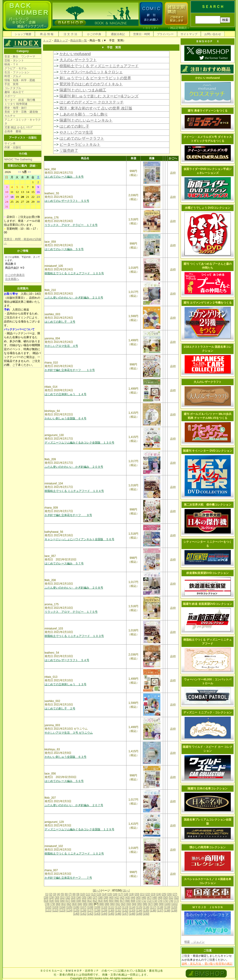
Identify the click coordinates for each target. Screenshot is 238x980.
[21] (142, 894)
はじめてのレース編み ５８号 (64, 177)
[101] (174, 904)
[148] (132, 914)
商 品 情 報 (47, 34)
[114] (132, 907)
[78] (47, 904)
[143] (97, 914)
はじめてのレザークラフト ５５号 (67, 201)
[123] (62, 910)
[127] (90, 910)
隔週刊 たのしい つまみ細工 (83, 90)
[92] (123, 904)
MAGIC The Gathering (18, 159)
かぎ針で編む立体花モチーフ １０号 (70, 370)
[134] (139, 910)
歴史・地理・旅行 (16, 108)
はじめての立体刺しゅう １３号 (66, 684)
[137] (160, 910)
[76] (171, 901)
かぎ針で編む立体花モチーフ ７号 (68, 878)
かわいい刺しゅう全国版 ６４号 (66, 418)
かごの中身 (94, 34)
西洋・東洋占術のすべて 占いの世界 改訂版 (96, 108)
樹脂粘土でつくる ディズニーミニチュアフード (99, 66)
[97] (150, 904)
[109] (97, 907)
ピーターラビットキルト (80, 144)
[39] (106, 897)
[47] (149, 897)
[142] (90, 914)
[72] (149, 901)
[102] (48, 907)
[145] (111, 914)
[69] (133, 901)
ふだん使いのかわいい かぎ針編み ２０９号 (74, 467)
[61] (89, 901)
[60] (84, 901)
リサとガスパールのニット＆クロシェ (91, 72)
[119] (167, 907)
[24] (159, 894)
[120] (174, 907)
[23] (153, 894)
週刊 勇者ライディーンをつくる (207, 111)
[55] (57, 901)
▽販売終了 (69, 151)
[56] (62, 901)
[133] (132, 910)
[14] (104, 894)
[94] (134, 904)
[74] (160, 901)
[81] (63, 904)
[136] (153, 910)
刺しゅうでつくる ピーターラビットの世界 (95, 78)
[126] (83, 910)
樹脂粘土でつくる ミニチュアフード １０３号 (74, 636)
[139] (174, 910)
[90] (112, 904)
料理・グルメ (13, 76)
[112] (118, 907)
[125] (76, 910)
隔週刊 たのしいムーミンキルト (86, 120)
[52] (176, 897)
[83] (74, 904)
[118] (160, 907)
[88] (102, 904)
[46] (144, 897)
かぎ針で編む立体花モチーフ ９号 (68, 515)
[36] (89, 897)
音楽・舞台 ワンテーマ (20, 56)
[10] (83, 894)
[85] (85, 904)
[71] (144, 901)
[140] (76, 914)
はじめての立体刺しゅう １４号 (66, 394)
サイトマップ (189, 34)
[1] (47, 894)
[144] (104, 914)
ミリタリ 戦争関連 (16, 104)
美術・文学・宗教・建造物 (21, 112)
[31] (62, 897)
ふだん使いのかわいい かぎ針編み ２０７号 (74, 805)
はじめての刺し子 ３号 (60, 322)
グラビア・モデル (16, 68)
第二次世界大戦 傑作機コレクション (208, 505)
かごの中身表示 (15, 275)
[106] (76, 907)
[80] (58, 904)
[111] (111, 907)
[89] (107, 904)
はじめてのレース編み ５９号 (64, 249)
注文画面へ (12, 279)
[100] (167, 904)
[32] (68, 897)
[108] (90, 907)
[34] (79, 897)
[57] (68, 901)
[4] (58, 894)
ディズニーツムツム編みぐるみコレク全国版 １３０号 (79, 443)
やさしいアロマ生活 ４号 (61, 346)
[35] (84, 897)
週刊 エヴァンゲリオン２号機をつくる (207, 303)
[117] (153, 907)
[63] (100, 901)
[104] (62, 907)
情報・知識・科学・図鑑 (20, 80)
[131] (118, 910)
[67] (122, 901)
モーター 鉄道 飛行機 (20, 100)
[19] (131, 894)
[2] (51, 894)
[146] (118, 914)
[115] (139, 907)
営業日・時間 (142, 34)
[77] (176, 901)
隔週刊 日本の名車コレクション (207, 788)
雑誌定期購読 (178, 28)
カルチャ (10, 116)
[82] (69, 904)
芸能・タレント (14, 60)
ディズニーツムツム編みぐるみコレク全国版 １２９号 (79, 829)
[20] (137, 894)
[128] (97, 910)
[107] (83, 907)
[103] (55, 907)
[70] (138, 901)
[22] (148, 894)
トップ (47, 40)
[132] (125, 910)
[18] (126, 894)
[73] (155, 901)
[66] (117, 901)
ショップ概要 (23, 34)
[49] (160, 897)
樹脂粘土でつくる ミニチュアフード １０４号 (74, 491)
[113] (125, 907)
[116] (146, 907)
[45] (138, 897)
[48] (155, 897)
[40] (111, 897)
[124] (69, 910)
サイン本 (10, 143)
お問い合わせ (213, 34)
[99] (161, 904)
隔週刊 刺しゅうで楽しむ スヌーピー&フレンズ (99, 96)
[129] (104, 910)
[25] (164, 894)
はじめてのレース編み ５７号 (64, 563)
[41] (117, 897)
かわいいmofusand (75, 54)
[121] (48, 910)
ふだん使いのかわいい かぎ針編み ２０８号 (74, 588)
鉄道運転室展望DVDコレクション (207, 573)
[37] (95, 897)
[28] (46, 897)
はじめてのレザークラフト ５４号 (67, 660)
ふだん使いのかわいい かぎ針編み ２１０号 (74, 298)
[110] (104, 907)
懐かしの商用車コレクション (208, 847)
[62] (95, 901)
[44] (133, 897)
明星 (187, 942)
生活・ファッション (17, 72)
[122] (55, 910)
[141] (83, 914)
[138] (167, 910)
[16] (115, 894)
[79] (53, 904)
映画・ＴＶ (11, 64)
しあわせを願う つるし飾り (84, 114)
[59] (79, 901)
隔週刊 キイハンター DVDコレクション (208, 451)
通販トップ (61, 40)
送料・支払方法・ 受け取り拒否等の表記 (207, 964)
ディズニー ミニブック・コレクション (207, 712)
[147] (125, 914)
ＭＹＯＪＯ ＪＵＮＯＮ (208, 907)
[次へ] (126, 891)
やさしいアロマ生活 (76, 132)
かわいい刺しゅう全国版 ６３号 (66, 757)
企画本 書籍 (13, 131)
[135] (146, 910)
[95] (139, 904)
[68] (128, 901)
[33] (73, 897)
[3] (55, 894)
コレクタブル (13, 88)
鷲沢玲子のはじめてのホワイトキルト (91, 84)
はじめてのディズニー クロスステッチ (92, 102)
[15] (110, 894)
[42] (122, 897)
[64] (106, 901)
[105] (69, 907)
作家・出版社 (13, 147)
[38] (100, 897)
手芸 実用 (11, 84)
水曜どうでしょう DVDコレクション (208, 208)
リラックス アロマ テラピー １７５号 (71, 612)
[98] (156, 904)
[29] (52, 897)
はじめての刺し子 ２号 (60, 709)
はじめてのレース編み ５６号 (64, 781)
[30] (57, 897)
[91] (118, 904)
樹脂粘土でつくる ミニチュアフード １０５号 (74, 273)
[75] (165, 901)
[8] (74, 894)
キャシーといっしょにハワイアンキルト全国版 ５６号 (79, 539)
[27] (175, 894)
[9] (78, 894)
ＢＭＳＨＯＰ (74, 971)
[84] (80, 904)
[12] (93, 894)
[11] (88, 894)
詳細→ (34, 166)
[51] (171, 897)
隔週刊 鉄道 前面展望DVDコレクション (208, 604)
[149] (139, 914)
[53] (46, 901)
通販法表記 (118, 34)
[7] (70, 894)
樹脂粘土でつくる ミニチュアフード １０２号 (74, 854)
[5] (62, 894)
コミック (151, 28)
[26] (169, 894)
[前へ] (96, 891)
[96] (145, 904)
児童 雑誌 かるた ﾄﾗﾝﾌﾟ (19, 127)
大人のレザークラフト (78, 60)
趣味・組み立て (14, 92)
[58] (73, 901)
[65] (111, 901)
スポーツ (10, 96)
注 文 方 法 (70, 34)
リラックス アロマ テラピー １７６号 (71, 225)
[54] (52, 901)
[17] (121, 894)
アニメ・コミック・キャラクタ (23, 122)
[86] (91, 904)
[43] (128, 897)
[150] (146, 914)
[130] (111, 910)
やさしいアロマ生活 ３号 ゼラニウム (69, 733)
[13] (99, 894)
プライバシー (165, 34)
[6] (66, 894)
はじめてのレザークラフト (82, 138)
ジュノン (198, 942)
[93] (129, 904)
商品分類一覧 (79, 40)
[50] (165, 897)
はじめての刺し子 (74, 126)
